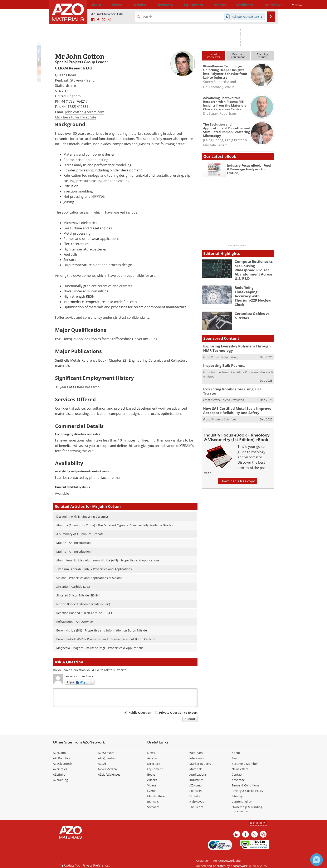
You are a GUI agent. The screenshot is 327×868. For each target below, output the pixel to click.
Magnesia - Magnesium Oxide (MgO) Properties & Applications (100, 648)
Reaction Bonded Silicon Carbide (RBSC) (84, 613)
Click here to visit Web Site (76, 117)
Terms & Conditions (245, 785)
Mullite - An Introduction (74, 543)
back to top (258, 823)
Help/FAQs (197, 802)
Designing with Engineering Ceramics (82, 516)
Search (236, 758)
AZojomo (195, 785)
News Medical (108, 769)
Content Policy (242, 802)
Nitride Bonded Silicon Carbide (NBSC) (83, 604)
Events (152, 791)
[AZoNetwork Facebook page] (98, 20)
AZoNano (59, 753)
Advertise (238, 780)
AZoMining (60, 780)
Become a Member (245, 764)
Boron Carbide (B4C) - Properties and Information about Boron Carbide (106, 639)
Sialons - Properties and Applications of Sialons (89, 578)
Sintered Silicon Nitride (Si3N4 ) (78, 595)
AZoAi (102, 764)
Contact (237, 774)
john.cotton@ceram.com (85, 112)
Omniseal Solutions (223, 408)
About (236, 753)
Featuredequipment (238, 56)
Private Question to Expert (178, 713)
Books (151, 774)
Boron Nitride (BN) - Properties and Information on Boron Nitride (102, 630)
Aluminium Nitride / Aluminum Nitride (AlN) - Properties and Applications (108, 560)
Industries (196, 780)
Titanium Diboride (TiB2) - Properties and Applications (94, 569)
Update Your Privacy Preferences (85, 863)
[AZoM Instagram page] (109, 20)
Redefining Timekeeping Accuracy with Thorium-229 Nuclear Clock (254, 288)
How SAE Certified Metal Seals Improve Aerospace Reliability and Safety (234, 400)
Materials (196, 769)
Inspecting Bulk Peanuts (222, 358)
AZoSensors (106, 753)
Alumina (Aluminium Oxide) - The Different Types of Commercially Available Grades (115, 525)
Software (153, 807)
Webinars (196, 753)
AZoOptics (60, 769)
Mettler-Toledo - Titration (227, 388)
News (151, 753)
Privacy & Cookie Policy (247, 791)
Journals (153, 802)
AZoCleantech (63, 764)
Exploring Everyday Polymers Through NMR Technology (237, 342)
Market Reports (200, 764)
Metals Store (156, 796)
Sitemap (237, 796)
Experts (195, 796)
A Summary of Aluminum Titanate (80, 534)
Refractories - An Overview (75, 622)
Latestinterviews (213, 56)
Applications (198, 774)
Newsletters (240, 769)
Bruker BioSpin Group (225, 350)
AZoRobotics (62, 758)
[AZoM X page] (104, 20)
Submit (190, 719)
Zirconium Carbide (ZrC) (73, 587)
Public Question (140, 713)
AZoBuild (59, 774)
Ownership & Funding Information (247, 809)
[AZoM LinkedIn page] (93, 20)
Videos (152, 785)
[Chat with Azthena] (317, 860)
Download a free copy (238, 470)
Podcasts (196, 791)
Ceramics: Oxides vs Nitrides (250, 309)
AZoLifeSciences (109, 774)
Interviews (197, 758)
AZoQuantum (107, 758)
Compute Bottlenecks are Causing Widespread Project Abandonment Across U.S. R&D (254, 267)
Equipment (155, 769)
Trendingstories (262, 56)
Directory (152, 5)
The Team (196, 807)
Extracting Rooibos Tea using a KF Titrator (236, 381)
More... (269, 5)
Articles (152, 758)
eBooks (152, 780)
